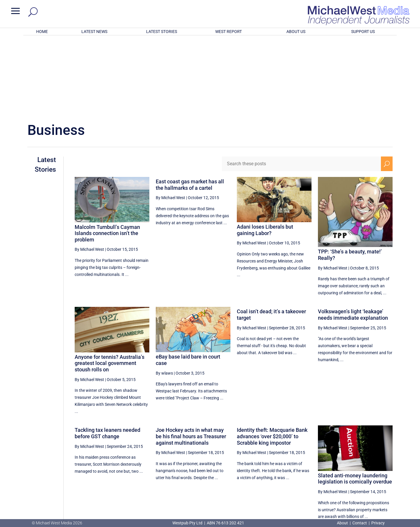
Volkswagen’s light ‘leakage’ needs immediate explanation (353, 238)
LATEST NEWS (94, 32)
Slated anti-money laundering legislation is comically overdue (355, 402)
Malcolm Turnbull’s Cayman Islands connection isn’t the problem (107, 157)
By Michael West (89, 173)
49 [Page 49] (373, 466)
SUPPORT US (363, 32)
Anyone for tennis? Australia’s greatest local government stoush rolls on (110, 287)
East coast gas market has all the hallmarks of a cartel (190, 108)
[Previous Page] (301, 466)
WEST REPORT (229, 32)
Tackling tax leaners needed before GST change (107, 357)
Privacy (378, 523)
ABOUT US (296, 32)
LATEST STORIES (162, 32)
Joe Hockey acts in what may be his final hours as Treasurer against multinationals (191, 360)
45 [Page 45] (314, 466)
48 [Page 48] (358, 466)
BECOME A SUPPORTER (390, 488)
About (343, 523)
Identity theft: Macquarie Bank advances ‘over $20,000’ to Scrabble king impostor (272, 360)
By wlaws (164, 297)
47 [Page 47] (344, 466)
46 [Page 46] (329, 466)
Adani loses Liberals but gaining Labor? (265, 153)
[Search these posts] (301, 87)
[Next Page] (387, 466)
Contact (360, 523)
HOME (42, 32)
